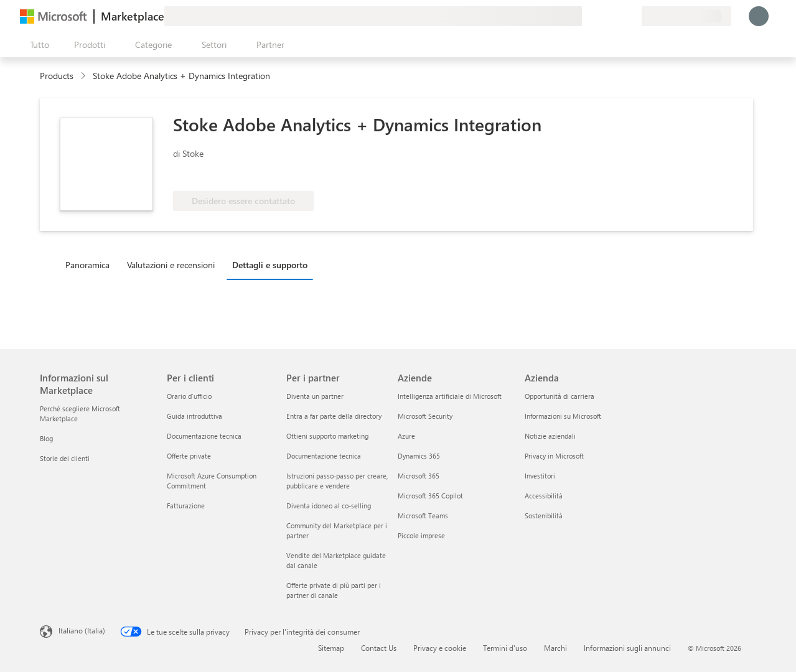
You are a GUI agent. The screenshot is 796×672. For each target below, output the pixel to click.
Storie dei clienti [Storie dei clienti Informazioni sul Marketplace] (65, 458)
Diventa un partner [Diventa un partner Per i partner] (315, 396)
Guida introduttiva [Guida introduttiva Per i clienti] (194, 416)
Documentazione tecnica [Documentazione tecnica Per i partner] (324, 456)
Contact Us (379, 648)
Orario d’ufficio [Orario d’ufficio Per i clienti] (189, 396)
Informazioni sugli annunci (627, 648)
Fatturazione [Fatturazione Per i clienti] (186, 506)
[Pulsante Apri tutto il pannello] (37, 45)
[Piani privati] (632, 16)
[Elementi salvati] (617, 16)
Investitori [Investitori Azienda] (540, 476)
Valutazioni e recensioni (171, 265)
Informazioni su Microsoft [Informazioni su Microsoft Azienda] (563, 416)
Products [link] (57, 76)
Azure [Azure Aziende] (406, 436)
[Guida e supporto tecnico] (602, 16)
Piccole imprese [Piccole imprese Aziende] (421, 535)
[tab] (91, 264)
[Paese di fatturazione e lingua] (686, 16)
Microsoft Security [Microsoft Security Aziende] (425, 416)
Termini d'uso (505, 648)
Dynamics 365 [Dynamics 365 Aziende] (419, 456)
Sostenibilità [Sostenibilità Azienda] (544, 516)
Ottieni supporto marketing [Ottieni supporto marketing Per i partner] (327, 436)
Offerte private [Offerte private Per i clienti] (189, 456)
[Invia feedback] (587, 16)
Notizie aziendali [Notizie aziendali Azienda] (550, 436)
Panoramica (87, 265)
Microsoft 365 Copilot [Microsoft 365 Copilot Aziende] (430, 496)
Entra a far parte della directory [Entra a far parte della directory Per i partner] (334, 416)
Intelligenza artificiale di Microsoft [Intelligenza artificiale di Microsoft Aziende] (450, 396)
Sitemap (331, 648)
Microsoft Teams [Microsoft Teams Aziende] (423, 516)
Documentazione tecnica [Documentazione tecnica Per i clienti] (204, 436)
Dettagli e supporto (270, 265)
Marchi (555, 648)
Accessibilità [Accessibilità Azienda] (544, 496)
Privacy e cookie (440, 648)
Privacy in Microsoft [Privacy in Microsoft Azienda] (554, 456)
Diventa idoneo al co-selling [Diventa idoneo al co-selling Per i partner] (329, 506)
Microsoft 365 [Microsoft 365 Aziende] (419, 476)
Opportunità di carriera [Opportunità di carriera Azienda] (560, 396)
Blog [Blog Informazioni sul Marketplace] (46, 438)
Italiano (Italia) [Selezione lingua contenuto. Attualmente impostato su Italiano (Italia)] (82, 630)
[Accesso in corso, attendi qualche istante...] (759, 16)
